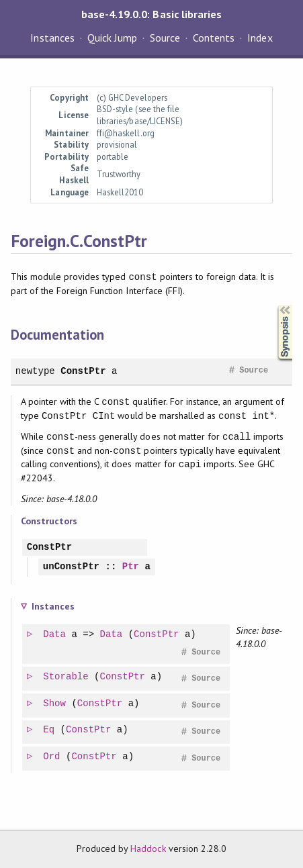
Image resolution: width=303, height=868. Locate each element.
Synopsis (274, 305)
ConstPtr (83, 371)
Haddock (148, 849)
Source (165, 38)
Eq (49, 730)
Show (55, 704)
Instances (52, 38)
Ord (52, 757)
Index (260, 38)
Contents (214, 38)
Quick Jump (112, 38)
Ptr (131, 567)
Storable (66, 677)
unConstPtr (71, 567)
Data (55, 635)
